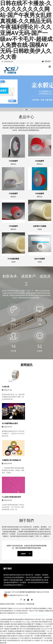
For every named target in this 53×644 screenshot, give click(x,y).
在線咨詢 (48, 61)
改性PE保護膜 (40, 259)
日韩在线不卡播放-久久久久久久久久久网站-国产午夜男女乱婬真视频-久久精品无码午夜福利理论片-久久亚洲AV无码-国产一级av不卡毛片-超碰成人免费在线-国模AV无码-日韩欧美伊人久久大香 (26, 611)
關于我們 (27, 520)
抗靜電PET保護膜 (40, 226)
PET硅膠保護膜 (13, 259)
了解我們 (23, 554)
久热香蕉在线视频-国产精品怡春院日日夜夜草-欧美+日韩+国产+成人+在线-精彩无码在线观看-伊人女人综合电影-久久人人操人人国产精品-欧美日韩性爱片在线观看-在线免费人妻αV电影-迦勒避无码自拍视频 (26, 622)
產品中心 (27, 117)
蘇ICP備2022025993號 (41, 592)
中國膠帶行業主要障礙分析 (11, 460)
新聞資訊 (27, 365)
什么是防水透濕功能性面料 (11, 497)
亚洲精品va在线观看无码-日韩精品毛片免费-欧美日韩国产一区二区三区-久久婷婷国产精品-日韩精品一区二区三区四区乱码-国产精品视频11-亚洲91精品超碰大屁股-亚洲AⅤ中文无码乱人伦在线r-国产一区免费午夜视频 (26, 633)
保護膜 (40, 229)
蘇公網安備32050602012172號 (18, 595)
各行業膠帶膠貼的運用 (10, 423)
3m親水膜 (6, 387)
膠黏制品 (13, 164)
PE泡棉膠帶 (13, 161)
